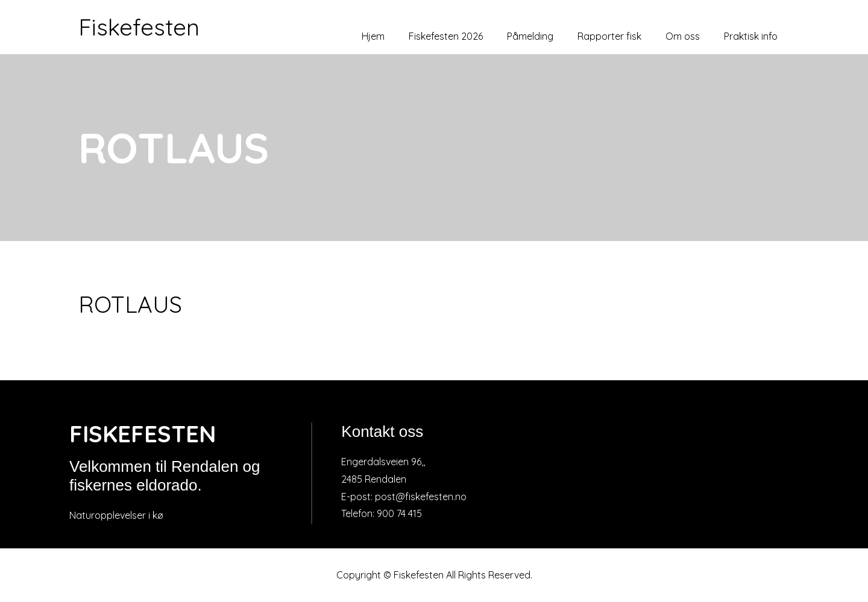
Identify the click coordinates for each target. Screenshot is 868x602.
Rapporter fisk (609, 36)
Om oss (683, 36)
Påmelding (530, 36)
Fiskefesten (139, 27)
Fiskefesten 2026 (446, 36)
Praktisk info (751, 36)
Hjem (373, 36)
